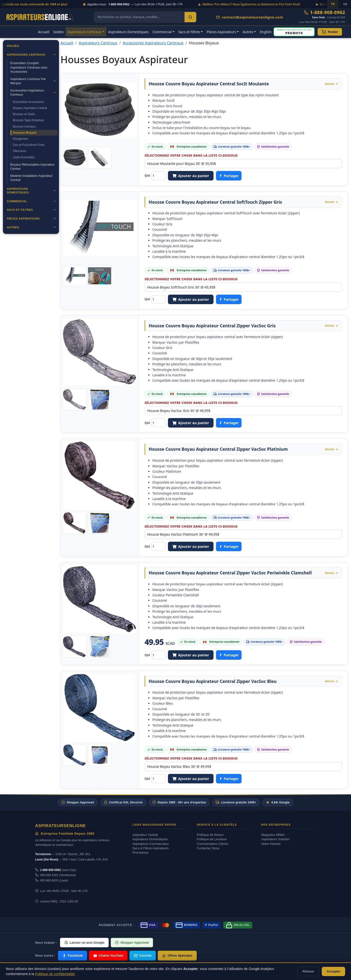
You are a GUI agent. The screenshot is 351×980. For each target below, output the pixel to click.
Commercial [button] (162, 32)
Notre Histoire (271, 844)
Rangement (20, 139)
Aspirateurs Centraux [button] (84, 32)
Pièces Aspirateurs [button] (221, 32)
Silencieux (20, 151)
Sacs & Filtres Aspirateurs (151, 848)
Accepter (333, 971)
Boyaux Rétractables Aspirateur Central (32, 167)
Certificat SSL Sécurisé (123, 802)
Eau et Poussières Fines (29, 145)
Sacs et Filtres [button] (189, 32)
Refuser (308, 971)
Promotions (140, 853)
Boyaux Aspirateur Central (30, 108)
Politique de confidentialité (55, 974)
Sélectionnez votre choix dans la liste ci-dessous (191, 155)
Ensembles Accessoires (28, 102)
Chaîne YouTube (108, 955)
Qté (147, 175)
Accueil (44, 32)
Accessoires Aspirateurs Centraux (27, 93)
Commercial (17, 201)
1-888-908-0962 (325, 13)
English (266, 32)
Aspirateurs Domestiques (128, 32)
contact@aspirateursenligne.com (250, 17)
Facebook (73, 955)
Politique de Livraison (212, 839)
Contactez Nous (208, 848)
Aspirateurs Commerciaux (151, 844)
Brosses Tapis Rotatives (29, 120)
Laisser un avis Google (84, 943)
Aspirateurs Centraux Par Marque (28, 81)
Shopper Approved (78, 802)
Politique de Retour (210, 835)
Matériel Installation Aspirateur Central (31, 178)
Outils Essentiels (24, 157)
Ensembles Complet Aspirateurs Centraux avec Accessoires (29, 67)
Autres (13, 227)
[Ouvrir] (55, 54)
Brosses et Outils (24, 114)
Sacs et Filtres (20, 210)
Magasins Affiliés (273, 835)
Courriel (143, 955)
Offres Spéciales (177, 955)
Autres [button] (248, 32)
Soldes (58, 32)
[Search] (190, 17)
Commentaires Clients (212, 844)
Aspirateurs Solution (275, 839)
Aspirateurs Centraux (26, 55)
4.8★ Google (278, 802)
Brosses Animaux (24, 127)
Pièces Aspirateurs (23, 219)
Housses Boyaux (25, 133)
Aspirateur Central (145, 835)
